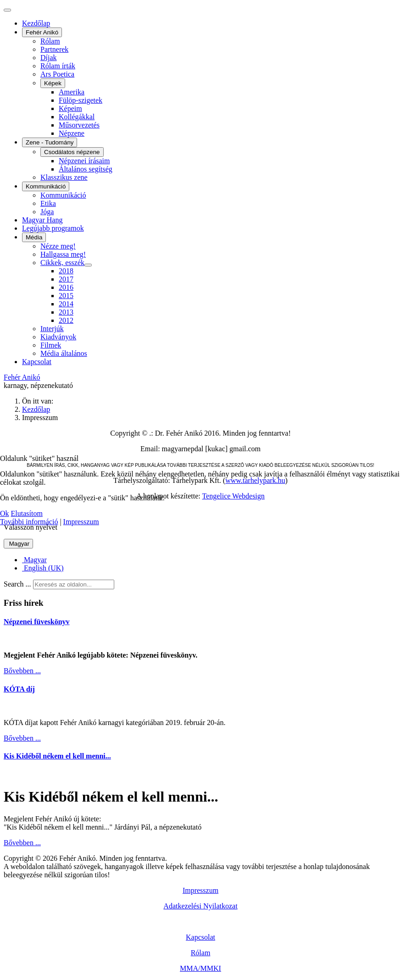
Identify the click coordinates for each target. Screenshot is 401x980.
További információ (29, 522)
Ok (5, 513)
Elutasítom (27, 513)
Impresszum (81, 522)
